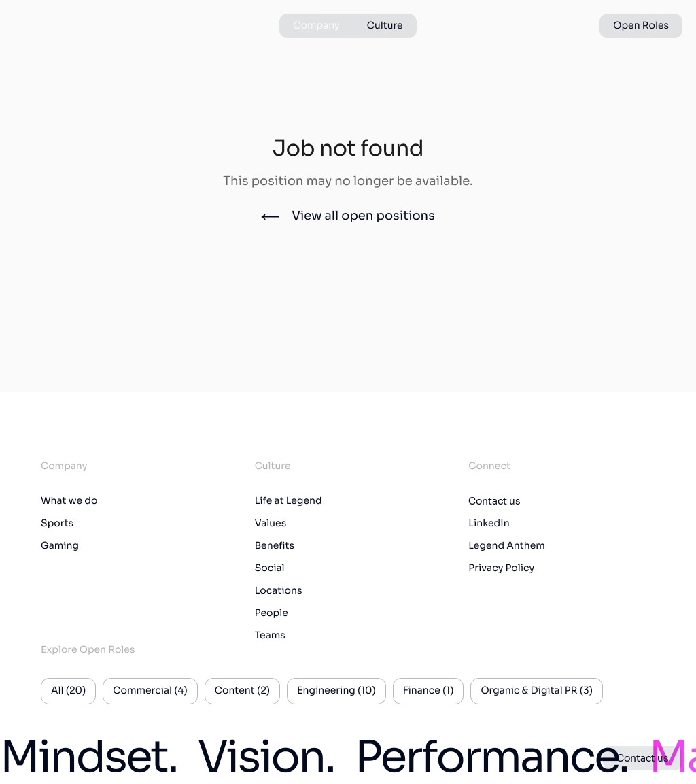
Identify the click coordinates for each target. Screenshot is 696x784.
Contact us (494, 501)
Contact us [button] (643, 758)
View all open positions (348, 216)
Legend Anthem (507, 546)
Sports (57, 524)
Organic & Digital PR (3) (536, 691)
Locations (279, 591)
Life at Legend (289, 501)
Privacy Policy (501, 568)
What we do (69, 501)
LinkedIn (489, 524)
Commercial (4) (150, 691)
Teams (270, 636)
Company (316, 26)
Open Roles (641, 26)
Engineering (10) (336, 691)
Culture (385, 26)
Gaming (60, 546)
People (272, 613)
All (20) (68, 691)
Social (270, 568)
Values (271, 524)
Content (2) (242, 691)
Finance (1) (429, 691)
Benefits (275, 546)
